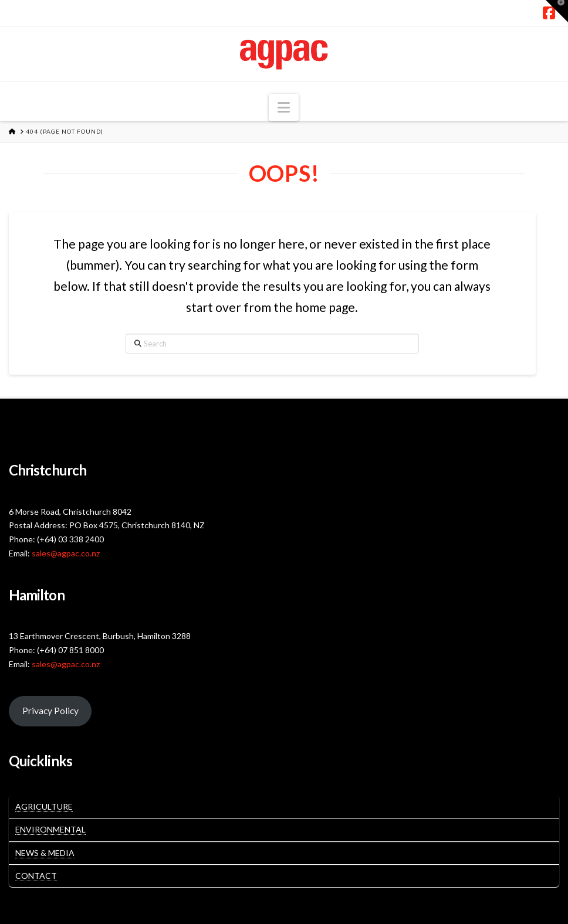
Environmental (50, 829)
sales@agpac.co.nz (66, 553)
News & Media (45, 853)
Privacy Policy (50, 710)
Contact (36, 876)
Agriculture (44, 806)
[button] (284, 107)
